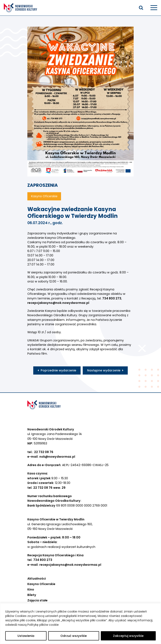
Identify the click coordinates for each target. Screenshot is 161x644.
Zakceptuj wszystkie (128, 636)
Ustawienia (26, 636)
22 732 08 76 (44, 452)
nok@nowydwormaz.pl (57, 457)
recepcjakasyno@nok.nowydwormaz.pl (70, 565)
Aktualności (37, 579)
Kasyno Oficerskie (41, 584)
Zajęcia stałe (37, 600)
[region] (80, 624)
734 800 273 (43, 560)
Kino (31, 589)
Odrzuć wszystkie (74, 636)
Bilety (32, 595)
